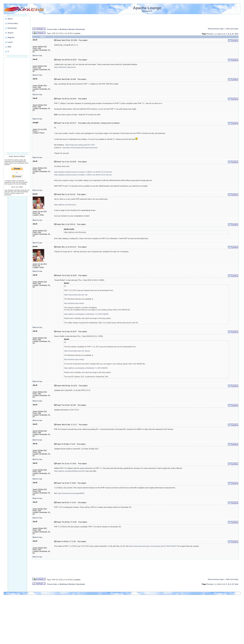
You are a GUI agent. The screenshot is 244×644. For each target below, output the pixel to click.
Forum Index (52, 29)
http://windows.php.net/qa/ (74, 303)
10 (233, 34)
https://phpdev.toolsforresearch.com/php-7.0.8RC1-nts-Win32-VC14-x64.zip (83, 175)
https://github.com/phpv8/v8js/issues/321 (70, 471)
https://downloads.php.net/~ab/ (76, 295)
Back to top (37, 55)
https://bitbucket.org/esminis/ (65, 67)
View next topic (232, 29)
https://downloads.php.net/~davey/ (77, 351)
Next (237, 34)
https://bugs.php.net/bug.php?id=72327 (80, 145)
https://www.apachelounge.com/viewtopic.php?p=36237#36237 (153, 546)
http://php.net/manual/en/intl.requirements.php (80, 148)
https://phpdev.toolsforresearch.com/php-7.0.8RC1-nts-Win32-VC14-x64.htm (83, 172)
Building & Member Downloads (72, 29)
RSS (9, 47)
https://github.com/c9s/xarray (65, 205)
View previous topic (216, 29)
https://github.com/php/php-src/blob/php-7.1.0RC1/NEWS (86, 368)
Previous (210, 34)
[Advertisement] (17, 105)
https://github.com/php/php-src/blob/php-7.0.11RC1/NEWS (86, 314)
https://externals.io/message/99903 (71, 493)
